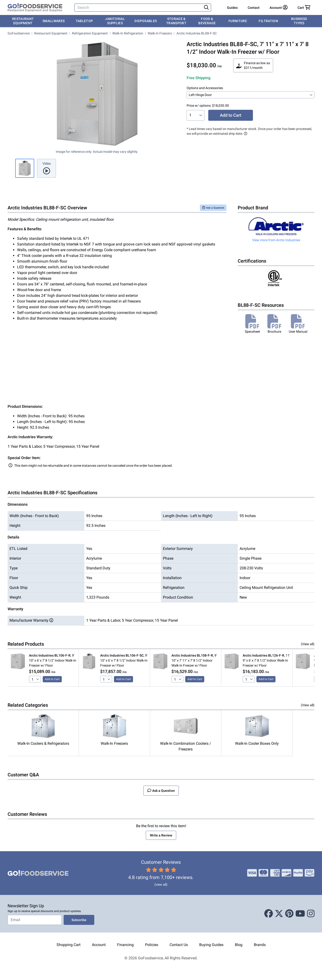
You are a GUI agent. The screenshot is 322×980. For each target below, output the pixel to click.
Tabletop (84, 21)
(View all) (308, 644)
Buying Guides (211, 945)
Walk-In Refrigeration (128, 33)
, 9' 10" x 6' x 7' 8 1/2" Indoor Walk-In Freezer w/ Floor (53, 660)
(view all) (161, 884)
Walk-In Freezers (160, 33)
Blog (239, 945)
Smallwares (54, 21)
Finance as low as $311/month (253, 65)
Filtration (268, 21)
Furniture (238, 21)
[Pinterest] (289, 914)
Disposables (146, 21)
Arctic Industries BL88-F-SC (197, 33)
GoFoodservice (19, 33)
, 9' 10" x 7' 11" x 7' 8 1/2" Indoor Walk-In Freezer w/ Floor (194, 660)
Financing (125, 945)
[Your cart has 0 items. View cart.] (304, 8)
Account (99, 945)
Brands (260, 945)
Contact (254, 8)
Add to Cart (231, 115)
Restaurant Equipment (23, 21)
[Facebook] (269, 914)
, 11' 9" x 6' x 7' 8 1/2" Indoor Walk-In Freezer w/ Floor (266, 660)
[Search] (139, 8)
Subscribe (79, 920)
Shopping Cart (69, 945)
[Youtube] (300, 914)
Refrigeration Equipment (90, 33)
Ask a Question (213, 208)
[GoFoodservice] (35, 8)
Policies (152, 945)
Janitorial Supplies (115, 21)
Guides (232, 8)
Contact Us (179, 945)
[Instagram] (311, 914)
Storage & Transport (176, 21)
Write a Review (161, 835)
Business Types (299, 21)
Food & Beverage (207, 21)
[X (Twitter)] (279, 914)
